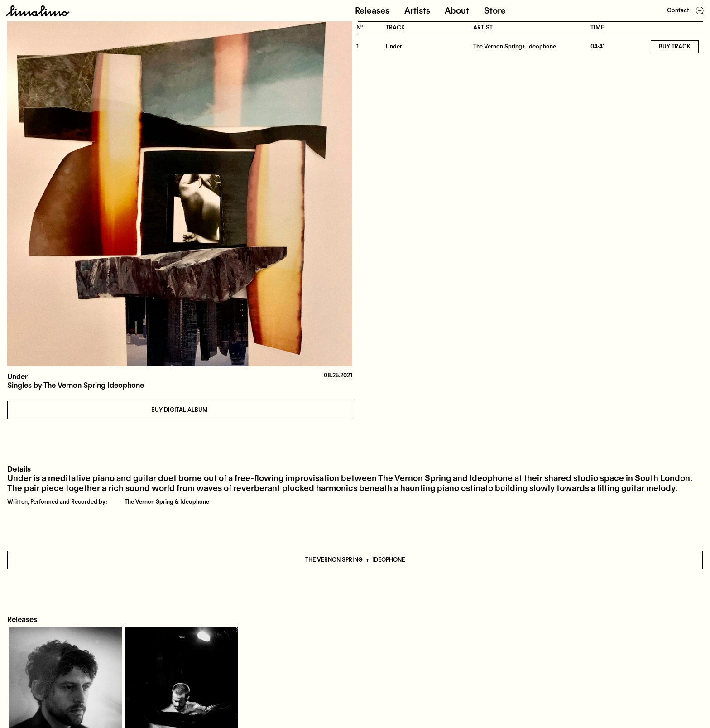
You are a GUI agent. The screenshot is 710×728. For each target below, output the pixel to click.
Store (495, 11)
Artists (417, 11)
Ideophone (389, 560)
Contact (678, 10)
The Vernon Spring (334, 560)
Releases (372, 11)
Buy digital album (180, 410)
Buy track (675, 46)
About (457, 11)
